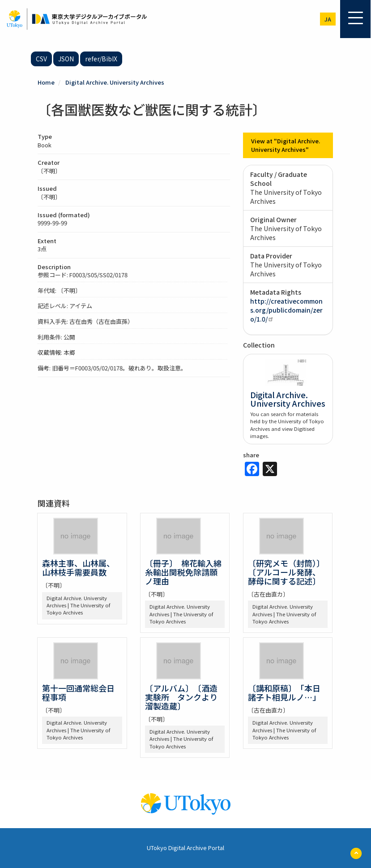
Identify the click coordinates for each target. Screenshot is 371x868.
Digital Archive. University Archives (115, 82)
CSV (41, 59)
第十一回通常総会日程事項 (78, 692)
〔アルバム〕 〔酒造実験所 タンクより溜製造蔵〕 (181, 697)
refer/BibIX (101, 59)
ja (328, 19)
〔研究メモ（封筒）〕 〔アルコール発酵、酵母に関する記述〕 (288, 572)
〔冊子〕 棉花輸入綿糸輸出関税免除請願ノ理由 (183, 572)
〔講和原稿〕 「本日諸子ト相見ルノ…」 (284, 692)
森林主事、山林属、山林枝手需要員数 (78, 567)
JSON (66, 59)
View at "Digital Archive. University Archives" (286, 145)
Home (46, 82)
